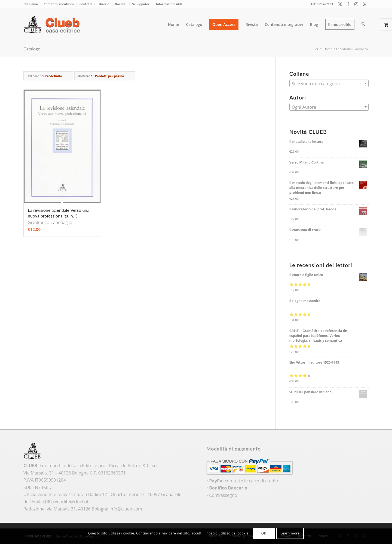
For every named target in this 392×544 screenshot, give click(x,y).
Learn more (290, 533)
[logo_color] (53, 25)
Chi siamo (31, 4)
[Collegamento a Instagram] (356, 4)
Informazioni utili (169, 4)
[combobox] (329, 83)
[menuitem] (32, 4)
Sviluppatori (141, 4)
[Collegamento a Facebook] (348, 4)
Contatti (86, 4)
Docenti (121, 4)
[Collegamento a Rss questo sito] (365, 4)
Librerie (103, 4)
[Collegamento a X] (340, 4)
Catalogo (32, 49)
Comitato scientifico (59, 4)
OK (264, 533)
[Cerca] (364, 25)
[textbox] (329, 84)
